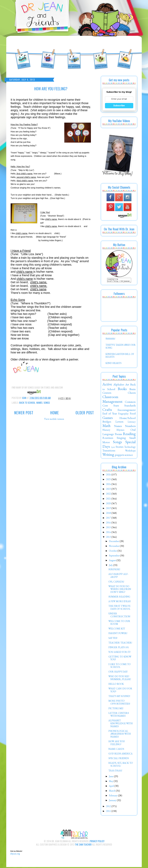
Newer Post (24, 413)
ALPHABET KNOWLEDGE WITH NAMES (120, 724)
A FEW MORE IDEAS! (120, 602)
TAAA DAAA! (115, 771)
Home (55, 413)
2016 (109, 523)
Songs (47, 403)
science (129, 456)
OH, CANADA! (116, 582)
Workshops (130, 451)
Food (133, 414)
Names (39, 403)
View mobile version (54, 419)
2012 (109, 807)
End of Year (110, 414)
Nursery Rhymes (113, 431)
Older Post (85, 413)
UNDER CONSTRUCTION (119, 616)
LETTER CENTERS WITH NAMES (119, 715)
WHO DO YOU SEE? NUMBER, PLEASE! (120, 679)
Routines (108, 439)
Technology (130, 448)
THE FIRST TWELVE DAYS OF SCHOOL (119, 608)
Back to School (27, 403)
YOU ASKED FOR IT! (119, 653)
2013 (109, 538)
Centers (107, 393)
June (111, 777)
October (113, 552)
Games (108, 418)
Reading (129, 435)
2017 (109, 519)
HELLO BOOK (116, 685)
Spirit (113, 448)
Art (127, 385)
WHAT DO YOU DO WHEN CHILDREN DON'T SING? (120, 590)
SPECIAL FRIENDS (119, 759)
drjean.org (15, 854)
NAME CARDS (116, 750)
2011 (109, 812)
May (111, 782)
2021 (109, 499)
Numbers (130, 427)
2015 (109, 528)
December (114, 542)
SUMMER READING (119, 597)
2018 (109, 514)
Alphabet (119, 385)
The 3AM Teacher (83, 845)
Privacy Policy (97, 842)
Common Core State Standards (119, 404)
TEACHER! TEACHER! (120, 643)
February (114, 796)
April (112, 787)
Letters (119, 422)
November (114, 547)
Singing (121, 439)
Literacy (132, 422)
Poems (118, 435)
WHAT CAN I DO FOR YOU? (120, 691)
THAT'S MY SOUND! (119, 697)
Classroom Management (112, 400)
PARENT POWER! (118, 634)
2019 (109, 509)
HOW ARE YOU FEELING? (117, 744)
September (115, 556)
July (111, 566)
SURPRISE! (114, 570)
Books (122, 390)
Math (106, 426)
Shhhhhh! (110, 339)
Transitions (109, 451)
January (113, 801)
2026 (109, 475)
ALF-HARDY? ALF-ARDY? (118, 576)
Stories (120, 447)
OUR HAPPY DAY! (118, 672)
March (112, 791)
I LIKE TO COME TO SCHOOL (120, 666)
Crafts (107, 410)
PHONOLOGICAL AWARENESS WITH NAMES (120, 735)
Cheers (132, 393)
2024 (109, 485)
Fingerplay (123, 414)
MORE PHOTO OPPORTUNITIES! (119, 703)
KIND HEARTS (113, 364)
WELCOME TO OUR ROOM (119, 623)
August (113, 561)
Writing (108, 455)
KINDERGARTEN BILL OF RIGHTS (120, 356)
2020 (109, 504)
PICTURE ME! (116, 709)
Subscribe (119, 106)
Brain (133, 390)
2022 (109, 494)
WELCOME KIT (117, 629)
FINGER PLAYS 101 (119, 648)
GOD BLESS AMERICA (120, 754)
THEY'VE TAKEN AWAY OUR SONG (121, 347)
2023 (109, 490)
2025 (109, 480)
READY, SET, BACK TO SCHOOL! (121, 765)
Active (107, 385)
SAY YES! (113, 639)
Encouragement (127, 411)
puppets (120, 456)
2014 (109, 533)
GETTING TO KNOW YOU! (120, 659)
